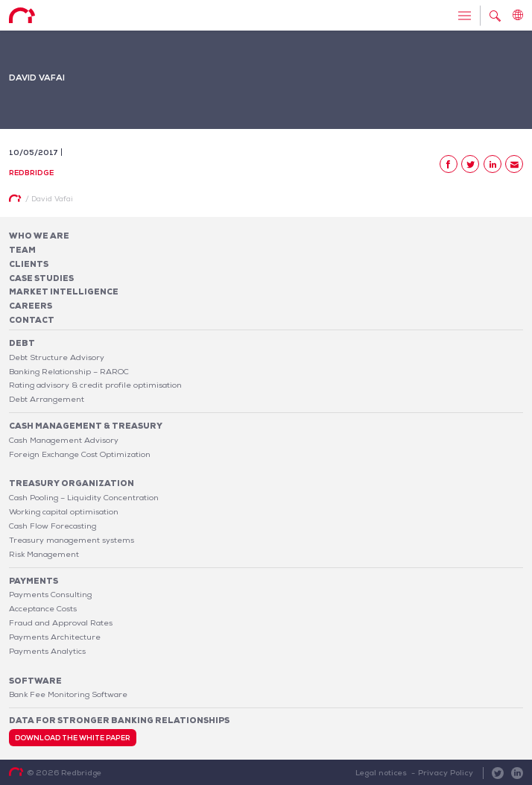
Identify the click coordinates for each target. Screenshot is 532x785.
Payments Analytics (47, 651)
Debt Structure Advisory (57, 357)
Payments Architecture (55, 637)
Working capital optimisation (64, 511)
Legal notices (381, 772)
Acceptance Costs (43, 608)
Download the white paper (73, 738)
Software (35, 681)
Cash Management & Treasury (86, 426)
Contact (32, 320)
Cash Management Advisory (64, 440)
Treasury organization (72, 483)
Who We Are (39, 236)
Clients (29, 264)
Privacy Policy (446, 772)
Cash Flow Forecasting (53, 526)
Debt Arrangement (47, 399)
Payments (34, 581)
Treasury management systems (72, 540)
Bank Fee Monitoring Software (68, 694)
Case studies (41, 278)
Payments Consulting (50, 594)
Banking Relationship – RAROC (69, 371)
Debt (22, 343)
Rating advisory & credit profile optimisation (95, 385)
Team (22, 250)
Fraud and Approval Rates (61, 622)
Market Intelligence (64, 291)
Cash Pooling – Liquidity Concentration (84, 497)
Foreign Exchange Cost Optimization (80, 454)
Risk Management (44, 554)
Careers (31, 306)
